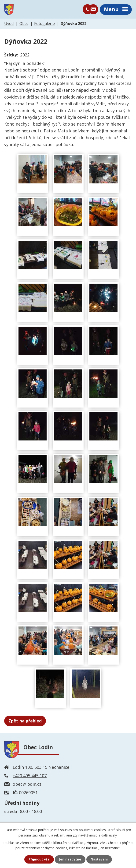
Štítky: (11, 55)
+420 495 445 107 (30, 776)
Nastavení (99, 859)
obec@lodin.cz (27, 784)
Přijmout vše (39, 859)
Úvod (9, 24)
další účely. (109, 835)
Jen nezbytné (70, 859)
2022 (25, 55)
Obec (24, 24)
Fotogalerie (44, 24)
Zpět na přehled (25, 721)
